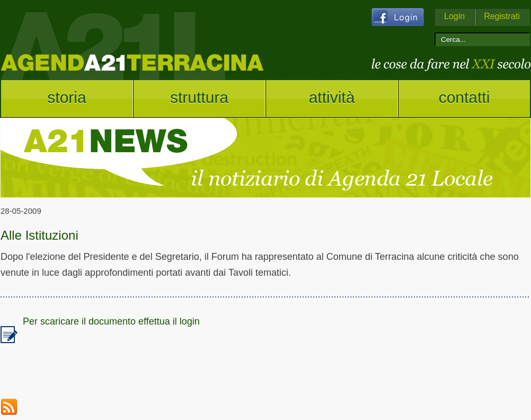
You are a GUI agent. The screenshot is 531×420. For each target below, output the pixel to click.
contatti (464, 97)
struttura (199, 97)
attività (332, 97)
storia (67, 97)
